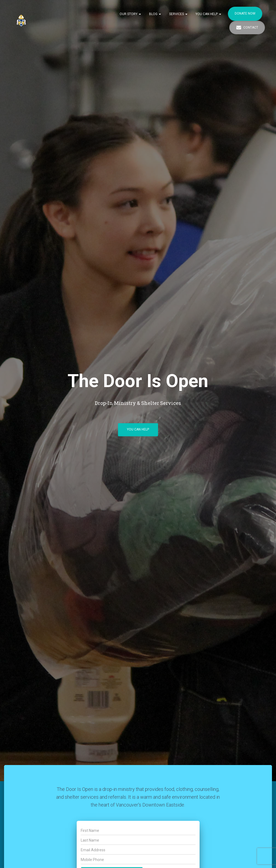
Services (178, 14)
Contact (247, 28)
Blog (155, 14)
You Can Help (208, 14)
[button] (140, 14)
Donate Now (245, 13)
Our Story (130, 14)
